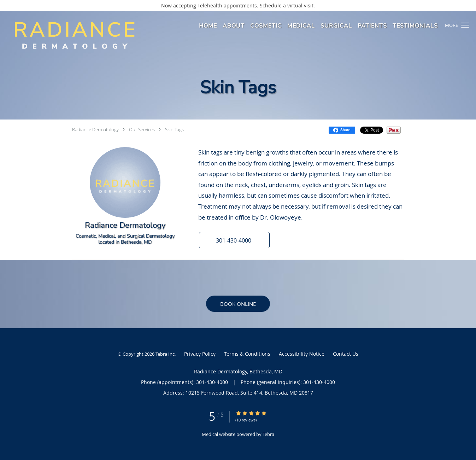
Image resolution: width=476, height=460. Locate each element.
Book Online (238, 304)
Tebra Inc (165, 354)
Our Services (142, 129)
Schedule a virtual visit (287, 5)
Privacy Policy (200, 354)
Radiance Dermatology (95, 129)
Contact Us (346, 354)
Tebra (268, 434)
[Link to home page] (72, 35)
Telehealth (210, 5)
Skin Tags (174, 129)
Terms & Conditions (247, 354)
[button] (465, 25)
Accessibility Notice (302, 354)
